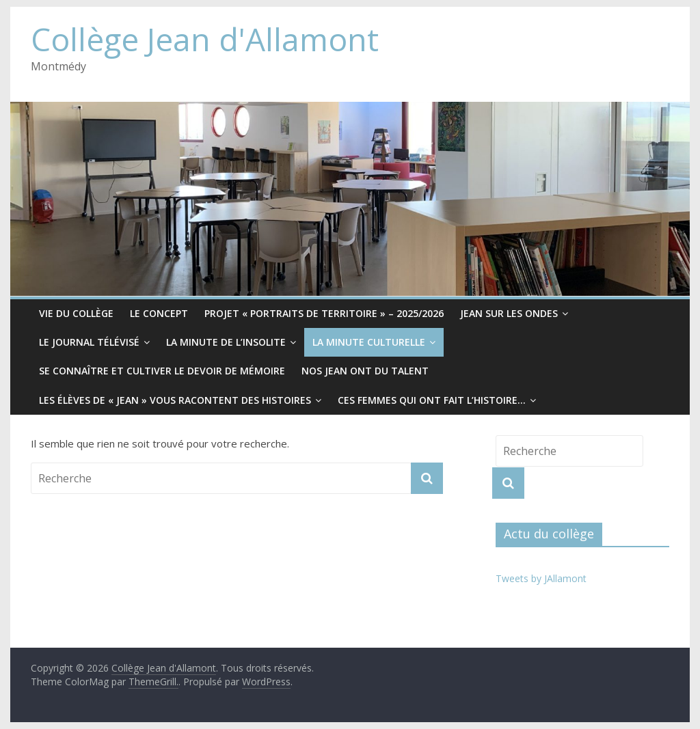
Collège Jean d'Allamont (205, 39)
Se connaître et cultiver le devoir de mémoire (162, 371)
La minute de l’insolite (226, 342)
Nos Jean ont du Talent (365, 371)
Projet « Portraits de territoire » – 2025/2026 (324, 313)
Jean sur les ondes (509, 313)
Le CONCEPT (159, 313)
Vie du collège (76, 313)
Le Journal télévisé (89, 342)
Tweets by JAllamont (541, 578)
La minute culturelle (369, 342)
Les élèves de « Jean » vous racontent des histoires (175, 400)
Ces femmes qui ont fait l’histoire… (432, 400)
